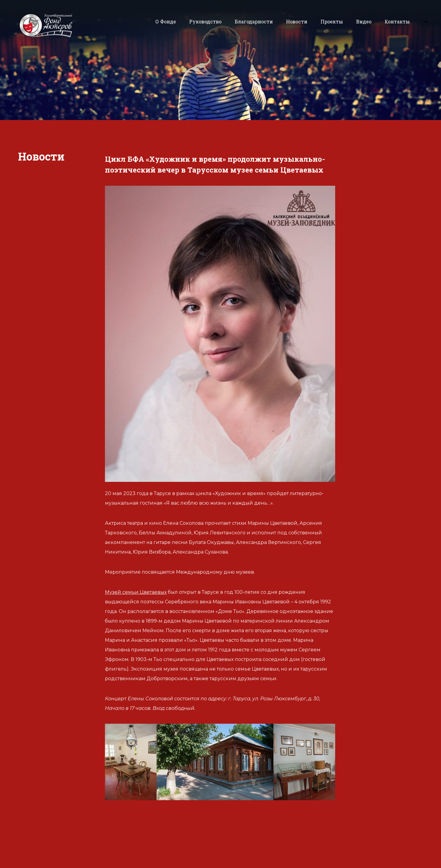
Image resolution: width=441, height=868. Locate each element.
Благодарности (254, 21)
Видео (364, 21)
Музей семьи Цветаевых (136, 592)
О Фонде (166, 21)
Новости (297, 21)
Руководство (205, 21)
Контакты (397, 21)
